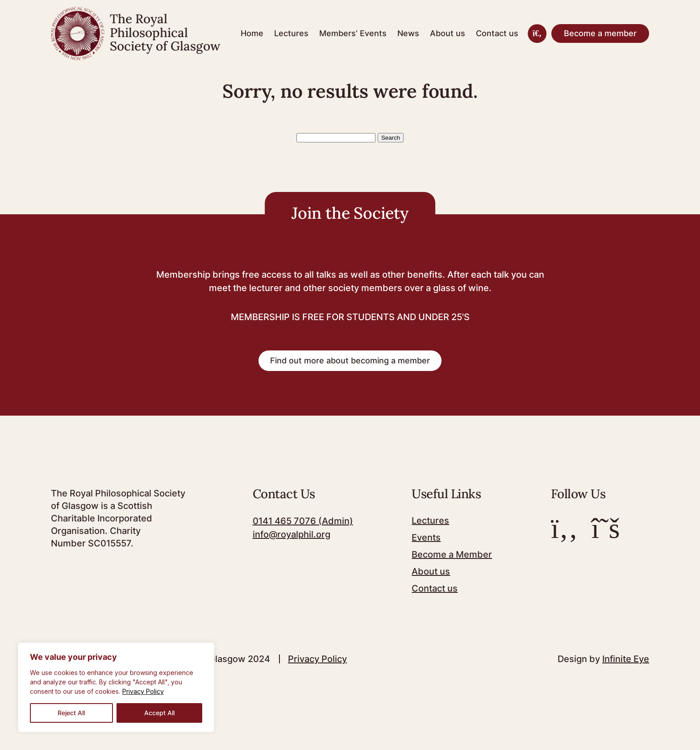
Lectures (291, 33)
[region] (116, 687)
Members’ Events (353, 33)
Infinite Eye (626, 659)
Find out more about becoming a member (350, 360)
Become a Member (452, 554)
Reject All (71, 713)
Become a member (600, 33)
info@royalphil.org (292, 534)
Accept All (159, 713)
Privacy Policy (143, 691)
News (408, 33)
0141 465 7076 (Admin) (303, 521)
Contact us (497, 33)
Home (252, 33)
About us (448, 33)
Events (426, 537)
